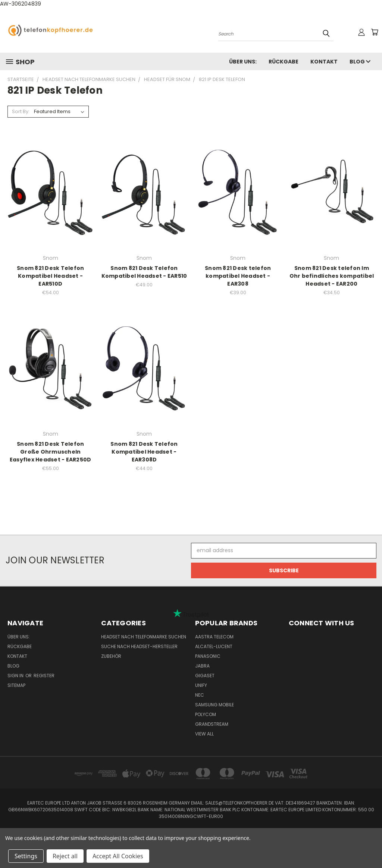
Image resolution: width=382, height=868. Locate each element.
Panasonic (208, 656)
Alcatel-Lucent (214, 646)
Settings (26, 856)
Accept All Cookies (118, 856)
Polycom (206, 714)
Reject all (65, 856)
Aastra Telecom (214, 637)
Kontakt (324, 62)
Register (44, 676)
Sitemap (16, 685)
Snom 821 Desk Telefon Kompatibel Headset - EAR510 (144, 272)
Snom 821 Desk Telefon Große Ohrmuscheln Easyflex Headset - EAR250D (51, 452)
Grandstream (212, 724)
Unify (201, 685)
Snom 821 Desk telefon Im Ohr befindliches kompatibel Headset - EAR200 (332, 276)
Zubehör (111, 656)
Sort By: (21, 111)
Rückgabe (284, 62)
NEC (200, 695)
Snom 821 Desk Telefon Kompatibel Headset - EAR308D (144, 452)
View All (204, 734)
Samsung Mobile (215, 705)
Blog (360, 62)
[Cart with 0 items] (375, 32)
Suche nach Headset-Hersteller (139, 646)
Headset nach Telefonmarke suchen (144, 637)
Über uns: (243, 62)
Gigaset (205, 676)
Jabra (202, 666)
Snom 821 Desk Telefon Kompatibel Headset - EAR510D (50, 276)
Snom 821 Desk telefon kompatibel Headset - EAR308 (238, 276)
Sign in (16, 676)
